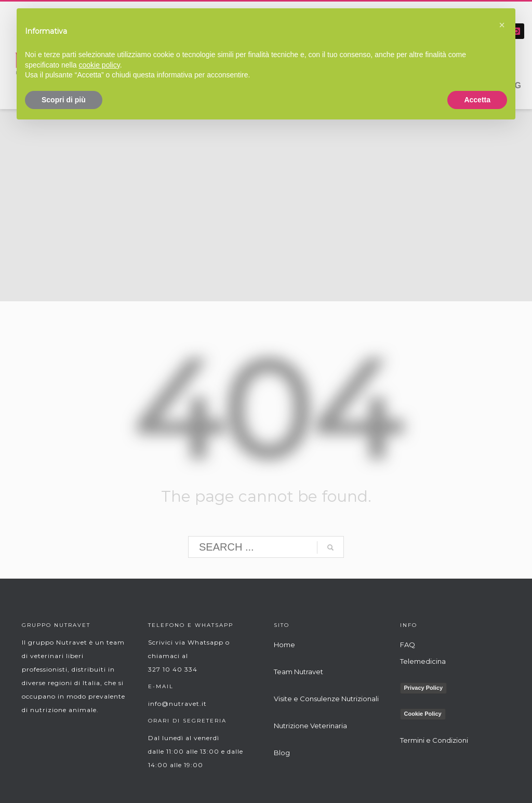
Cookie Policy (423, 714)
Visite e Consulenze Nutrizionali (326, 699)
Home (284, 645)
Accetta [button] (477, 100)
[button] (502, 25)
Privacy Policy (424, 688)
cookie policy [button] (99, 65)
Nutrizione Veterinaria (310, 726)
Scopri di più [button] (64, 100)
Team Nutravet (298, 672)
